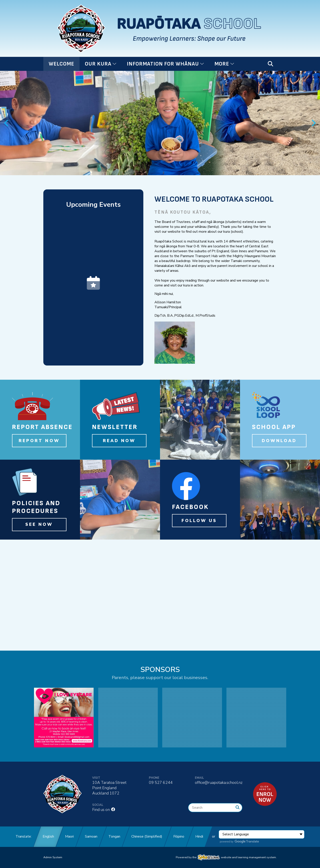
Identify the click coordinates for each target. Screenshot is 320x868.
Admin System (53, 857)
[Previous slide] (7, 123)
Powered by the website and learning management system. (226, 857)
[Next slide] (313, 123)
